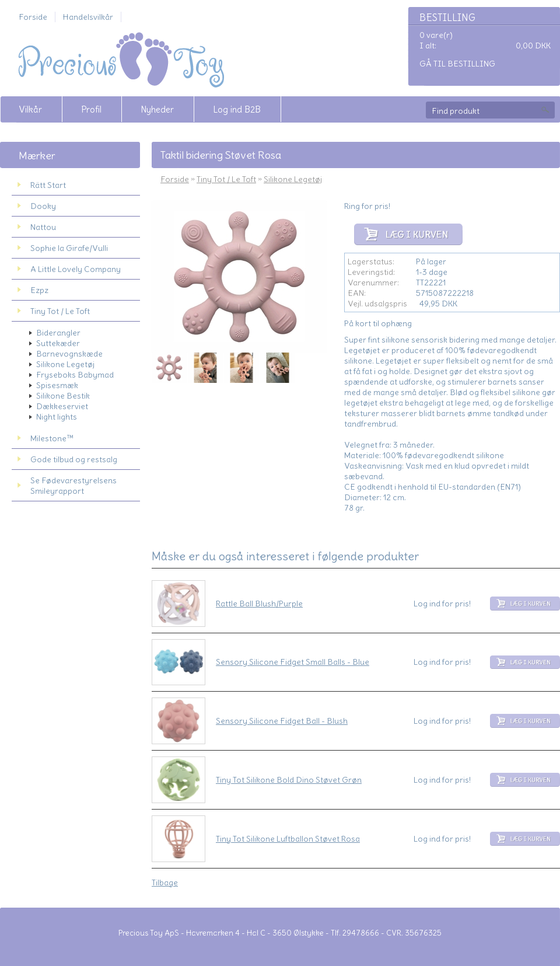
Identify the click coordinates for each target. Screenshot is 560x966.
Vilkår (30, 109)
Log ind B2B (237, 109)
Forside (33, 17)
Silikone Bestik (63, 396)
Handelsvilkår (88, 17)
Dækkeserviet (62, 406)
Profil (91, 109)
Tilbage (165, 883)
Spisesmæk (57, 385)
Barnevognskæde (69, 354)
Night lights (57, 417)
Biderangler (58, 333)
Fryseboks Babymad (75, 375)
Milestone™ (52, 438)
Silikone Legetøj (65, 364)
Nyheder (157, 109)
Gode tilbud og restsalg (74, 459)
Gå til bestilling (457, 64)
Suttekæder (58, 343)
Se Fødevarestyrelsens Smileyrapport (73, 486)
